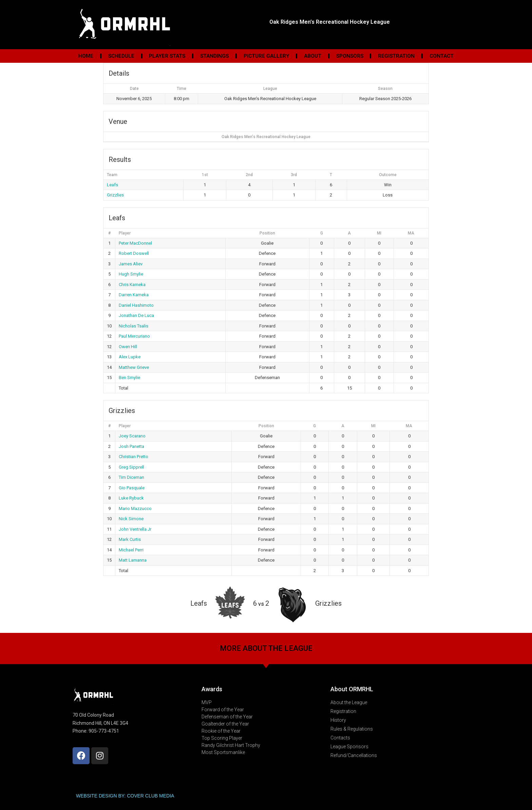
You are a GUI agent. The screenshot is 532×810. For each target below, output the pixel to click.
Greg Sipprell (131, 467)
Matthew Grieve (134, 367)
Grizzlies (115, 195)
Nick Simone (131, 519)
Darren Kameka (134, 295)
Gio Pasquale (132, 488)
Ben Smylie (129, 378)
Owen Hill (128, 347)
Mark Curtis (130, 539)
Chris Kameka (132, 285)
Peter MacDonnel (135, 243)
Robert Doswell (134, 253)
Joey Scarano (132, 436)
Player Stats (167, 56)
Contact (442, 56)
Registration (396, 56)
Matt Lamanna (133, 560)
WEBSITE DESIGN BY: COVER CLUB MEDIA (125, 796)
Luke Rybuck (131, 498)
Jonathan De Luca (136, 315)
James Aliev (131, 264)
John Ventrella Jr (135, 529)
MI (379, 233)
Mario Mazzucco (135, 508)
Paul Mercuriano (134, 336)
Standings (214, 56)
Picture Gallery (267, 56)
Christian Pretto (134, 457)
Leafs (112, 185)
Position (267, 233)
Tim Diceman (131, 477)
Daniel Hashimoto (136, 305)
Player (125, 233)
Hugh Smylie (131, 274)
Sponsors (350, 56)
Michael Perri (131, 550)
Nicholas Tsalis (134, 326)
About (313, 56)
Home (86, 56)
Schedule (121, 56)
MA (411, 233)
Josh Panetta (131, 446)
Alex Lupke (130, 357)
